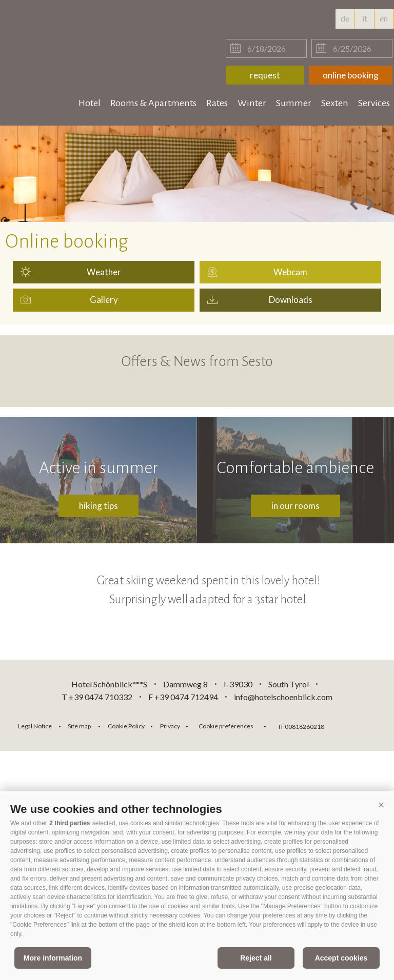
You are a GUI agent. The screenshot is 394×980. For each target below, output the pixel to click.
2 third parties (70, 823)
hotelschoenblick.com (68, 31)
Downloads (291, 300)
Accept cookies (341, 958)
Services (374, 103)
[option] (197, 174)
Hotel (90, 103)
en (384, 21)
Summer (294, 103)
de (345, 18)
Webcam (290, 272)
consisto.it (359, 725)
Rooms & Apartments (153, 103)
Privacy (170, 726)
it (365, 18)
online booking (351, 75)
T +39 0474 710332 (97, 697)
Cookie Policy (126, 726)
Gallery (104, 300)
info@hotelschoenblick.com (283, 697)
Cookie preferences (226, 726)
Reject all (256, 958)
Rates (217, 103)
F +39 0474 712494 (184, 697)
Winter (252, 103)
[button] (381, 805)
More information (53, 958)
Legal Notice (35, 726)
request (265, 75)
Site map (79, 726)
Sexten (335, 103)
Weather (104, 272)
